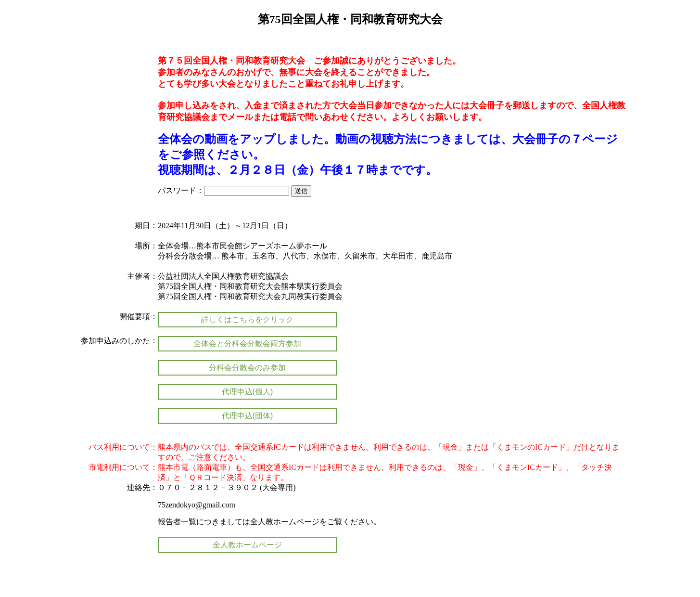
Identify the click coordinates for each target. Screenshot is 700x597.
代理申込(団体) (248, 416)
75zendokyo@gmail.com (197, 505)
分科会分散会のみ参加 (247, 368)
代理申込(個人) (248, 392)
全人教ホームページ (247, 545)
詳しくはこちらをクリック (247, 319)
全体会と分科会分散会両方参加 (247, 344)
